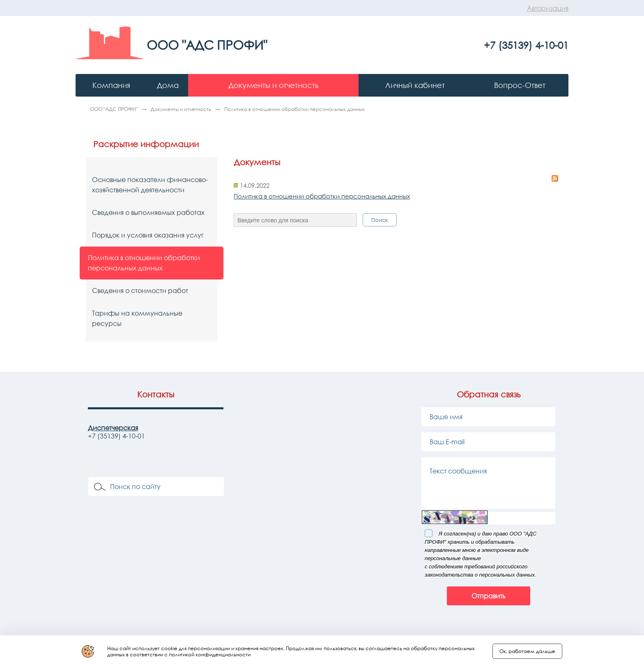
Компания (111, 85)
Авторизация (548, 8)
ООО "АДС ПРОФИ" (114, 109)
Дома (168, 85)
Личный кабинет (415, 85)
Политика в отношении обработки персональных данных (322, 196)
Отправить (489, 596)
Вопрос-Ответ (520, 85)
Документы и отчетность (273, 85)
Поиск (380, 220)
